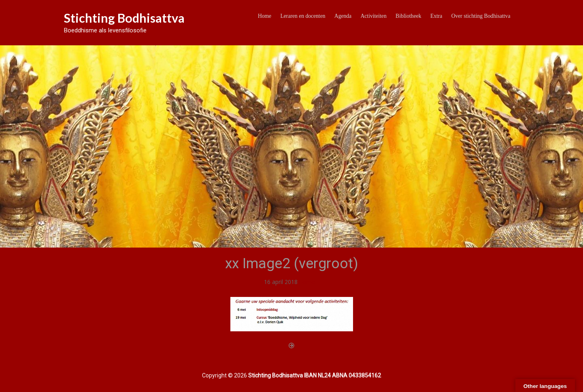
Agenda (343, 16)
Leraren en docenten (303, 16)
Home (265, 16)
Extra (436, 16)
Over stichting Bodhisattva (481, 16)
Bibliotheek (408, 16)
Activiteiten (374, 16)
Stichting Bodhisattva (124, 18)
